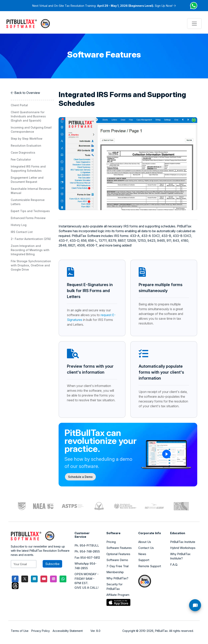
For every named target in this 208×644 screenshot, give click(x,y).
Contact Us (146, 548)
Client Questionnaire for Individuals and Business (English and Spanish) (28, 116)
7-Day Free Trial (117, 566)
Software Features (119, 548)
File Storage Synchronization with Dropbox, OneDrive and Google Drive (31, 265)
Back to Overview (27, 93)
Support (144, 560)
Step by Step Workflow (27, 139)
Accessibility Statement (68, 631)
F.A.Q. (174, 565)
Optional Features (118, 554)
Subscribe (52, 564)
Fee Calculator (21, 159)
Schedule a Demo (80, 477)
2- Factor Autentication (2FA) (31, 239)
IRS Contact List (22, 232)
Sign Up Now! (164, 6)
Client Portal (19, 105)
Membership (115, 572)
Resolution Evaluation (26, 146)
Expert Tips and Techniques (30, 211)
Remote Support (150, 566)
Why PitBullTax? (117, 578)
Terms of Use (20, 631)
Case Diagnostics (23, 152)
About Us (145, 542)
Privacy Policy (41, 631)
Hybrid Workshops (183, 548)
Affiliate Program (118, 595)
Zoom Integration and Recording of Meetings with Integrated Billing (30, 250)
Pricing (111, 542)
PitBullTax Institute (183, 542)
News (142, 554)
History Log (19, 225)
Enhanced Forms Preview (28, 218)
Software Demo (117, 560)
